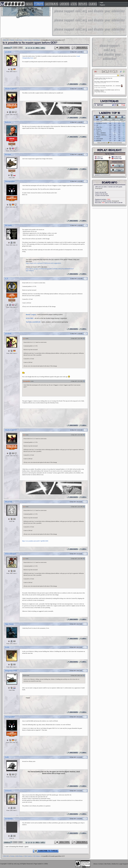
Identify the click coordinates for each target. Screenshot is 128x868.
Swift (7, 757)
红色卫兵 (99, 141)
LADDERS (64, 4)
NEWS (29, 4)
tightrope (100, 105)
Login (102, 3)
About (95, 864)
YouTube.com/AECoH (33, 322)
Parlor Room (19, 40)
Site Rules (108, 864)
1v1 (98, 120)
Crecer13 (8, 791)
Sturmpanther (10, 181)
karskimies (9, 819)
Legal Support (123, 864)
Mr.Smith (8, 225)
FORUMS (39, 4)
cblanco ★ (99, 131)
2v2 (106, 120)
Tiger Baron (9, 624)
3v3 (114, 120)
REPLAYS (83, 4)
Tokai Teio (99, 127)
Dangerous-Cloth (11, 671)
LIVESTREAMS (52, 4)
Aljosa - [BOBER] (101, 133)
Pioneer (98, 137)
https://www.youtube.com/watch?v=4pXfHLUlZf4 (35, 541)
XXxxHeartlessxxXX (106, 175)
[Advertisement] (78, 21)
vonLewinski (99, 139)
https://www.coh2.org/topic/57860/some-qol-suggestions (43, 263)
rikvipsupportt (99, 188)
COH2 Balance (36, 40)
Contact (101, 864)
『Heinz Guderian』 (102, 135)
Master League (31, 315)
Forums (12, 40)
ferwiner (8, 154)
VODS (74, 4)
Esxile (7, 647)
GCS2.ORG (30, 318)
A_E (7, 279)
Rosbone (97, 86)
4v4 (121, 120)
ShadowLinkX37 (11, 89)
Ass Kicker (97, 82)
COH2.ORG (6, 40)
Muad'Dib (9, 502)
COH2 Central (27, 40)
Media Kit (115, 864)
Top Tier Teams (110, 154)
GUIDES (93, 4)
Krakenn (99, 129)
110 (97, 125)
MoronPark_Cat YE (101, 123)
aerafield (8, 52)
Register (103, 5)
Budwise (8, 122)
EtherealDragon (11, 554)
